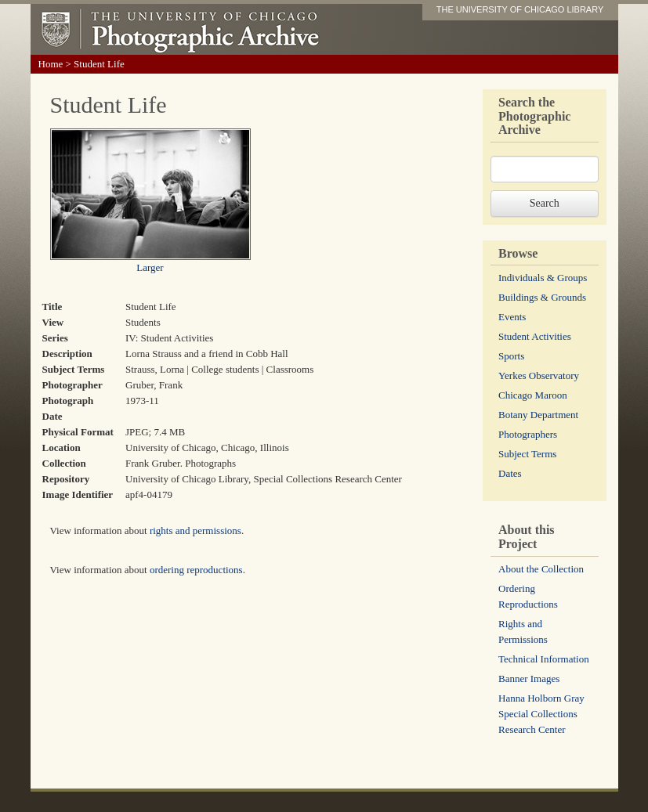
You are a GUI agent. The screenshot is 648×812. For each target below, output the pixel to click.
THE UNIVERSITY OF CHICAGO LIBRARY (520, 9)
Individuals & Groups (543, 278)
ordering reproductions (196, 570)
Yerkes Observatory (539, 375)
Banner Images (529, 678)
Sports (511, 356)
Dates (510, 473)
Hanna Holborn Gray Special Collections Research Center (541, 714)
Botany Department (538, 415)
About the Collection (541, 569)
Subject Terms (527, 454)
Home (51, 64)
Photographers (528, 434)
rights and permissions (195, 531)
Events (512, 317)
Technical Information (544, 659)
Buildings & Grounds (542, 297)
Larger (150, 267)
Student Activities (535, 336)
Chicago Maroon (533, 395)
